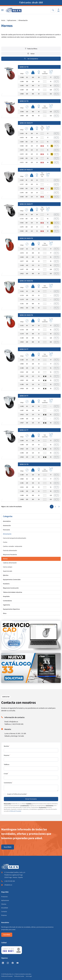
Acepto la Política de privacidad (17, 794)
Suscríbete (8, 847)
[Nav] (2, 10)
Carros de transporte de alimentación (15, 538)
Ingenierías (6, 605)
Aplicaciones (12, 20)
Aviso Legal (29, 976)
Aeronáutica (7, 521)
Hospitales (6, 596)
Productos (4, 897)
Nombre (6, 746)
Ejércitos (6, 575)
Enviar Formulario (31, 799)
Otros (5, 613)
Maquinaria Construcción (11, 588)
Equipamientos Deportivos (11, 609)
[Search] (53, 10)
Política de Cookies (19, 976)
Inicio (3, 20)
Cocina (5, 542)
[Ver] (55, 78)
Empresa (7, 755)
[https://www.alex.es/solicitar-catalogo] (31, 668)
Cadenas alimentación (10, 563)
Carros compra (8, 567)
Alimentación (23, 20)
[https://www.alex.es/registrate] (31, 636)
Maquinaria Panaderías (10, 555)
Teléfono (7, 765)
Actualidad (5, 908)
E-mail (6, 774)
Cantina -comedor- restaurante (13, 546)
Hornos (5, 559)
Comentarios (8, 783)
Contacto (4, 912)
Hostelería (6, 584)
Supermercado (8, 571)
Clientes (4, 904)
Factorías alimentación (10, 551)
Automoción (7, 526)
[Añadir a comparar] (58, 78)
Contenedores (7, 601)
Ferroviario (6, 530)
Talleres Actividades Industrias (13, 592)
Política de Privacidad (15, 811)
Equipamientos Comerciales (12, 580)
